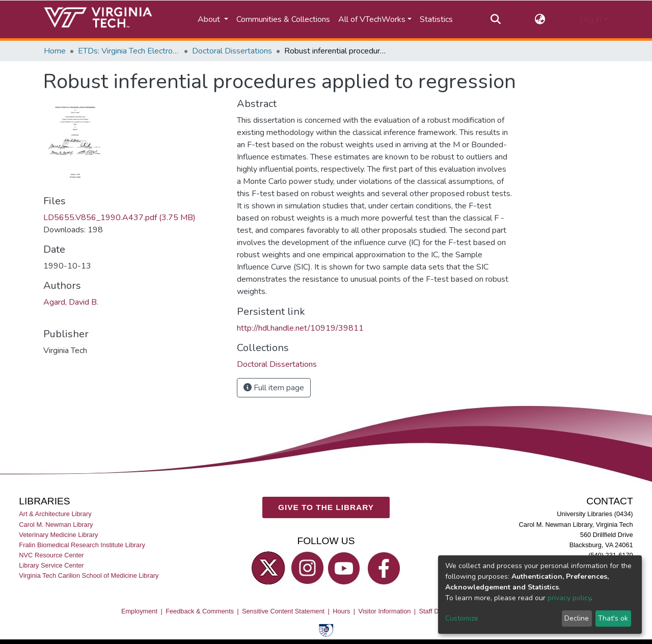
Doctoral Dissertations (232, 51)
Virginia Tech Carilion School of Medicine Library (89, 575)
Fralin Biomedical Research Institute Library (82, 545)
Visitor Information (385, 611)
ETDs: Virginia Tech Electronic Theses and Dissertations (129, 51)
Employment (139, 611)
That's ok (613, 618)
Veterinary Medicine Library (58, 535)
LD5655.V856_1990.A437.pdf (119, 218)
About (210, 19)
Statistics (436, 19)
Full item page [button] (274, 388)
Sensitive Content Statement (283, 611)
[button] (540, 19)
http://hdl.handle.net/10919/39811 (300, 328)
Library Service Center (51, 565)
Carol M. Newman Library (56, 525)
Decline (577, 618)
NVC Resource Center (51, 555)
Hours (341, 611)
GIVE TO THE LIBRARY (326, 507)
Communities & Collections (283, 19)
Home (55, 51)
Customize (462, 618)
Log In (591, 19)
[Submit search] (495, 19)
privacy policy (569, 598)
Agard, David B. (71, 302)
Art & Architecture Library (55, 514)
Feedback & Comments (200, 611)
